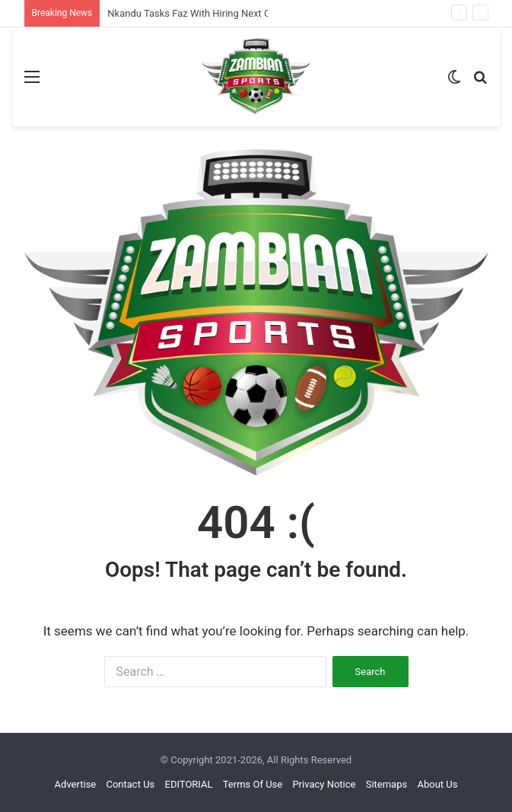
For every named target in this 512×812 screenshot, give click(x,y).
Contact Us (130, 784)
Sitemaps (387, 784)
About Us (437, 784)
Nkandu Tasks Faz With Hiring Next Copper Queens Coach (235, 13)
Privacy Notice (324, 784)
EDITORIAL (189, 784)
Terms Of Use (253, 784)
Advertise (76, 784)
